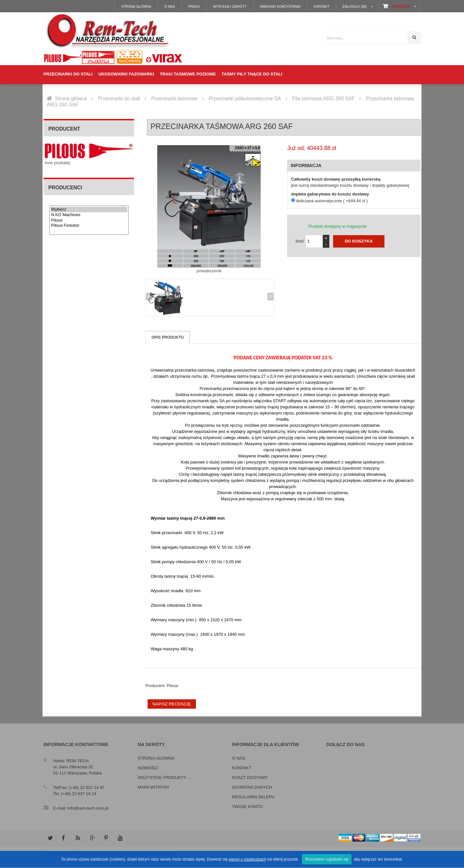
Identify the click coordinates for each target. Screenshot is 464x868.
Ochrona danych (252, 787)
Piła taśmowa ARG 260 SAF (323, 99)
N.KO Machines (89, 215)
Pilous (89, 220)
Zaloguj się (354, 6)
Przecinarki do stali (119, 99)
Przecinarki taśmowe (174, 99)
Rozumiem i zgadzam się (327, 859)
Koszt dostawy (250, 778)
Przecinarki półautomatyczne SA (245, 99)
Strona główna (136, 6)
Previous (150, 297)
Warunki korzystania (280, 6)
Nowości (148, 768)
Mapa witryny (154, 787)
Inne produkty (58, 163)
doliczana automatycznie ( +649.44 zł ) (332, 201)
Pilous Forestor (89, 226)
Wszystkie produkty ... (164, 778)
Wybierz (89, 210)
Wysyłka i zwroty (230, 6)
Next (270, 297)
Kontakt (321, 6)
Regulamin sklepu (253, 797)
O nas (170, 6)
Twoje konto (247, 807)
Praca (194, 6)
